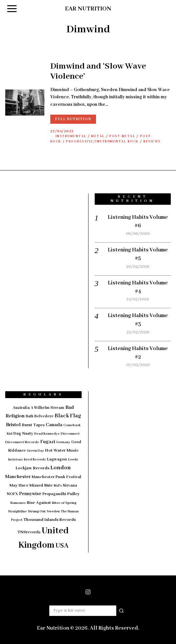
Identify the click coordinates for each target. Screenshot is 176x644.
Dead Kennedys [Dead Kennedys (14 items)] (47, 434)
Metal (98, 136)
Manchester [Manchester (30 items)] (18, 477)
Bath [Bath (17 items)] (29, 416)
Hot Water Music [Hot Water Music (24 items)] (62, 451)
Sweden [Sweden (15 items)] (53, 511)
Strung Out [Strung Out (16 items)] (37, 511)
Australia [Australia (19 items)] (21, 408)
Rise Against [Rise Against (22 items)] (39, 503)
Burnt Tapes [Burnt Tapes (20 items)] (33, 425)
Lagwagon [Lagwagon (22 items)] (57, 459)
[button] (122, 611)
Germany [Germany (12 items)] (63, 442)
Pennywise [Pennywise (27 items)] (30, 494)
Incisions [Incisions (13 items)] (16, 460)
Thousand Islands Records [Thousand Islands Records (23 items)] (50, 520)
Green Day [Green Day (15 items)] (35, 451)
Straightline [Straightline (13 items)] (17, 512)
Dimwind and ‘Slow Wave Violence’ (98, 71)
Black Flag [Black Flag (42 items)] (68, 416)
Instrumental (71, 136)
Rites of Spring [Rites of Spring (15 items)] (64, 503)
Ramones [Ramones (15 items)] (18, 503)
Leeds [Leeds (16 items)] (73, 459)
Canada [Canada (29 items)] (54, 425)
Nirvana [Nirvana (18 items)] (70, 485)
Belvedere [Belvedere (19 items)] (44, 416)
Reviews (152, 142)
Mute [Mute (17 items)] (48, 485)
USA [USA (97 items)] (62, 546)
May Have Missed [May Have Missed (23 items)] (26, 485)
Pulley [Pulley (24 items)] (73, 494)
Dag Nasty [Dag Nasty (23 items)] (23, 434)
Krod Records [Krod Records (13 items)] (35, 460)
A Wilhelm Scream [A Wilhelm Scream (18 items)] (48, 408)
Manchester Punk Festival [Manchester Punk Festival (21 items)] (56, 477)
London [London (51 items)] (61, 468)
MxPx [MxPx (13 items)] (58, 486)
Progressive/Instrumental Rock (102, 142)
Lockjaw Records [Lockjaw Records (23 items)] (32, 468)
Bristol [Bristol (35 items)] (13, 425)
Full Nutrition (73, 119)
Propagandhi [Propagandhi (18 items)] (54, 494)
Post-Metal (122, 136)
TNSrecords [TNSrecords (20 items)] (29, 532)
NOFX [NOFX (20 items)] (12, 494)
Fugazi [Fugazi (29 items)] (48, 442)
